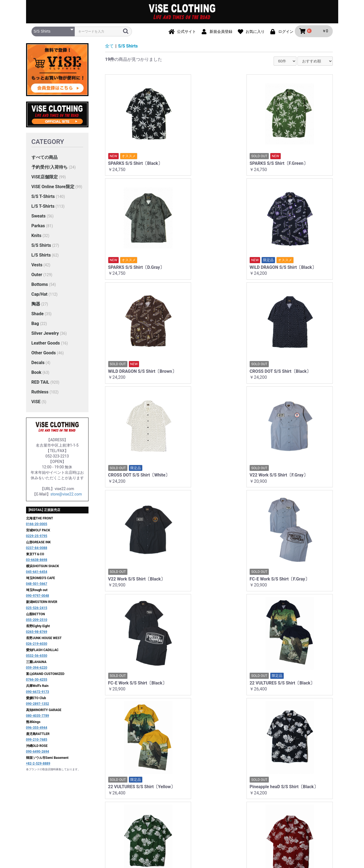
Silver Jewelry (45, 334)
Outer (37, 275)
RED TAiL (40, 383)
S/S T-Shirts (43, 197)
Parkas (38, 226)
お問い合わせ (263, 813)
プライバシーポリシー (175, 813)
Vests (37, 265)
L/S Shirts (41, 256)
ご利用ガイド (138, 813)
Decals (38, 363)
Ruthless (40, 392)
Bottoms (40, 285)
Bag (35, 324)
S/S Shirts (41, 246)
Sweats (39, 217)
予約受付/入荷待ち (50, 168)
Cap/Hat (39, 295)
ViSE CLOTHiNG (182, 836)
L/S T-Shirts (43, 207)
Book (37, 373)
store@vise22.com (66, 495)
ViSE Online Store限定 (53, 187)
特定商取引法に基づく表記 (223, 813)
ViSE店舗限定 (45, 177)
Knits (37, 236)
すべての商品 (45, 158)
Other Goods (44, 353)
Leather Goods (46, 344)
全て (109, 47)
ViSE (36, 402)
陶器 (36, 304)
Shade (38, 314)
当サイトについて (105, 813)
